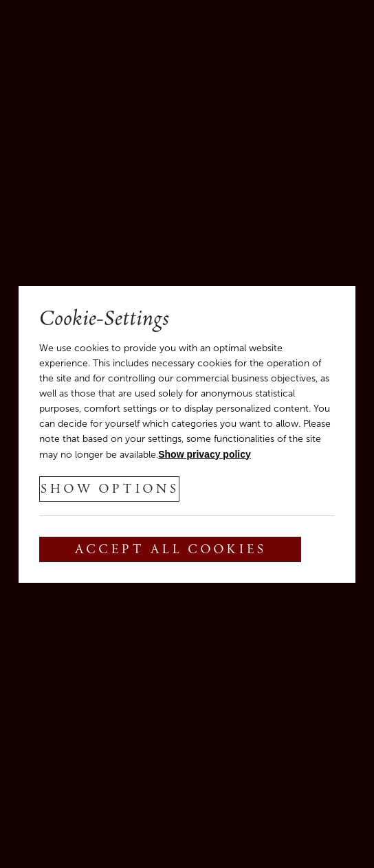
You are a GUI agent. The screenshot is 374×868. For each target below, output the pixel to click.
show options (109, 490)
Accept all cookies (170, 550)
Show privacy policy (205, 454)
